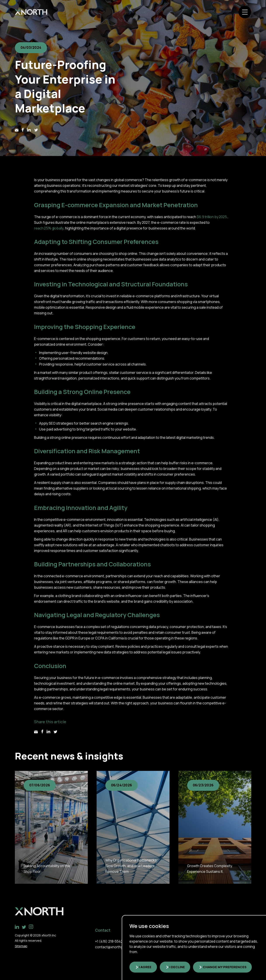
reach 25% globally (49, 228)
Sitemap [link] (21, 945)
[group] (51, 827)
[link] (32, 13)
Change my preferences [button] (227, 967)
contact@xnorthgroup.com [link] (116, 946)
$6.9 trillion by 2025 (212, 217)
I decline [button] (179, 967)
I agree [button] (146, 967)
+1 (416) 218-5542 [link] (109, 940)
